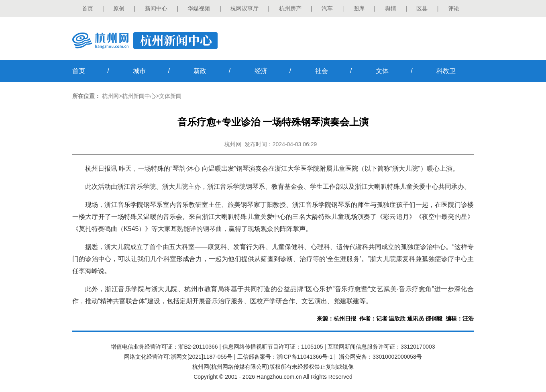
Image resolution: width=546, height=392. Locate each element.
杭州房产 (290, 8)
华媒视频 (199, 8)
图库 (359, 8)
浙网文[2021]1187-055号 (202, 357)
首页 (88, 8)
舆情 (391, 8)
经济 (261, 71)
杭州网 (110, 96)
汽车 (327, 8)
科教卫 (446, 71)
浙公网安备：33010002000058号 (380, 357)
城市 (139, 71)
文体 (382, 71)
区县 (422, 8)
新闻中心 (156, 8)
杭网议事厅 (244, 8)
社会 (322, 71)
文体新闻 (170, 96)
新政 (200, 71)
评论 (454, 8)
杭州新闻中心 (139, 96)
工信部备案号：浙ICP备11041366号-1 (285, 357)
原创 (119, 8)
